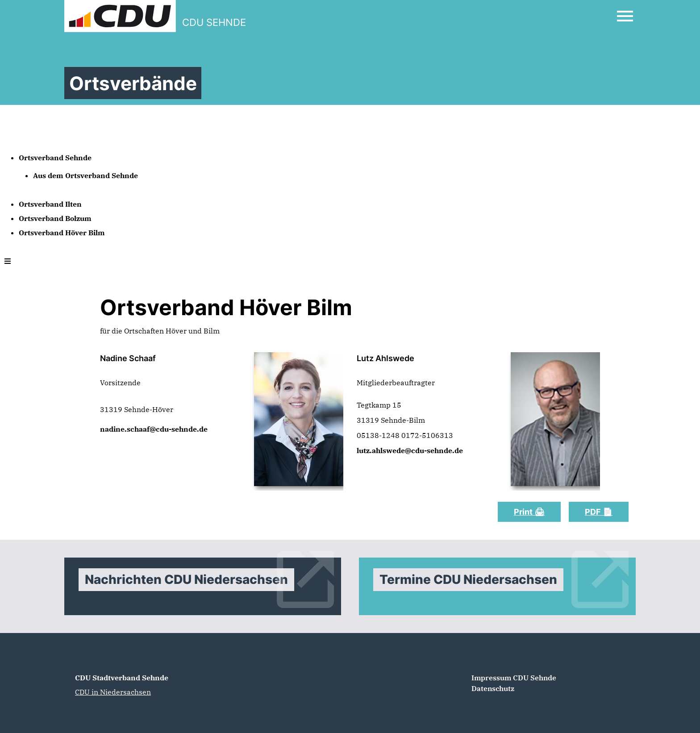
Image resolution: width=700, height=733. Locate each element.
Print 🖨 (529, 512)
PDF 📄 (599, 512)
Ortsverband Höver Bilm (62, 233)
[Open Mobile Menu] (625, 16)
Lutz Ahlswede (386, 358)
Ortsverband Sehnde (55, 158)
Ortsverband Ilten (50, 204)
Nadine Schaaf (128, 358)
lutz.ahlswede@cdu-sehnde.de (410, 450)
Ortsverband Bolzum (55, 218)
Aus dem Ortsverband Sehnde (85, 175)
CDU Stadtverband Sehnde (122, 678)
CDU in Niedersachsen (113, 692)
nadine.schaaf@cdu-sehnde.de (154, 429)
